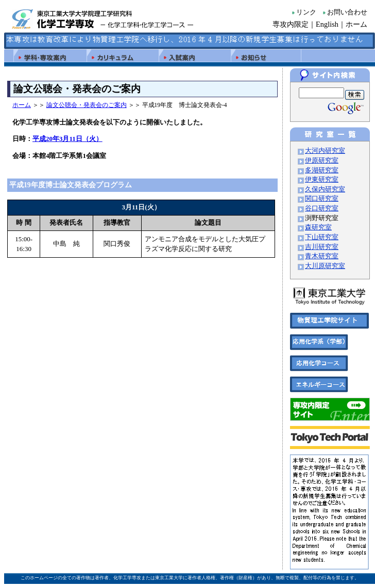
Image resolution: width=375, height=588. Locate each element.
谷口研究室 (322, 208)
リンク (306, 12)
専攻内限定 (291, 24)
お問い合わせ (347, 12)
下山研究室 (322, 237)
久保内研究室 (325, 189)
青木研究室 (322, 256)
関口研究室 (322, 199)
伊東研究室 (322, 180)
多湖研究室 (322, 170)
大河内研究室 (325, 151)
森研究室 (318, 227)
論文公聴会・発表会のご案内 (87, 105)
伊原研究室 (322, 161)
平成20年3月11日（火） (67, 139)
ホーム (356, 24)
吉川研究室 (322, 247)
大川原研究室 (325, 266)
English (327, 24)
